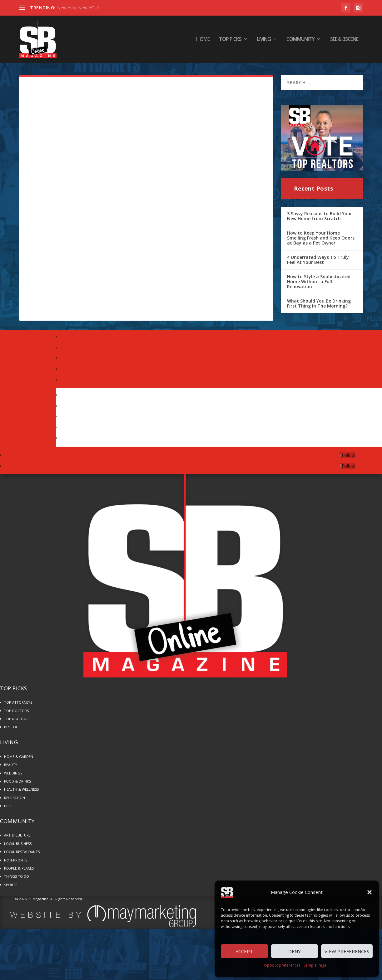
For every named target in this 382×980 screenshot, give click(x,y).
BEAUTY (11, 767)
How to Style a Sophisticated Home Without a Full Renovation (319, 283)
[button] (370, 892)
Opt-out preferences (282, 965)
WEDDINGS (13, 775)
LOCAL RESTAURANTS (22, 854)
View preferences (347, 951)
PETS (8, 808)
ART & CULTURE (17, 837)
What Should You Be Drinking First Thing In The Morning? (319, 305)
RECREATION (15, 800)
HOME (203, 40)
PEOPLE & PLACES (19, 870)
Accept (244, 951)
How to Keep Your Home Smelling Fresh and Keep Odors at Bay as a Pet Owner (321, 240)
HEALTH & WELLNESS (21, 791)
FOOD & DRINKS (17, 783)
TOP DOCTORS (16, 713)
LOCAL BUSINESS (18, 845)
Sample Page (315, 965)
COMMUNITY (300, 40)
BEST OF (11, 729)
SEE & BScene (344, 40)
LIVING (264, 40)
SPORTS (11, 887)
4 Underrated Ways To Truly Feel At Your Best (318, 262)
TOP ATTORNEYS (18, 704)
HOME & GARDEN (19, 758)
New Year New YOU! (78, 8)
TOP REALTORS (17, 721)
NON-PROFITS (16, 862)
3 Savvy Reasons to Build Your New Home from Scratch (320, 218)
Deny (295, 951)
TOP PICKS (230, 40)
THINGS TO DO (17, 878)
